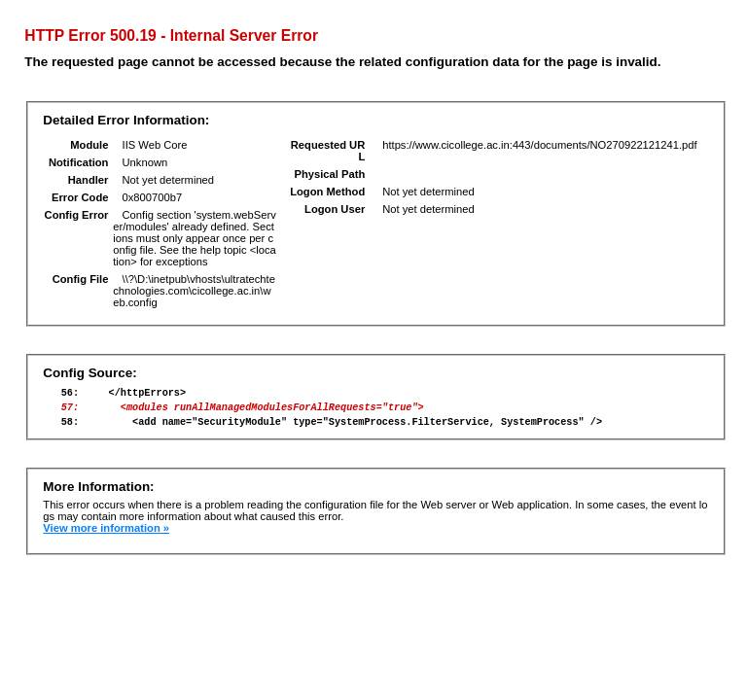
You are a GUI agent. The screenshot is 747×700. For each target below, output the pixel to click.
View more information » (106, 537)
